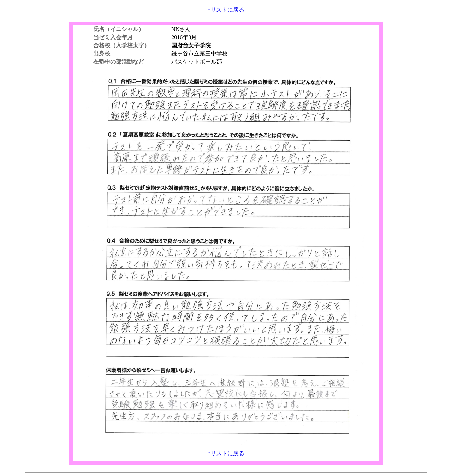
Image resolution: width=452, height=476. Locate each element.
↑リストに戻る (226, 10)
